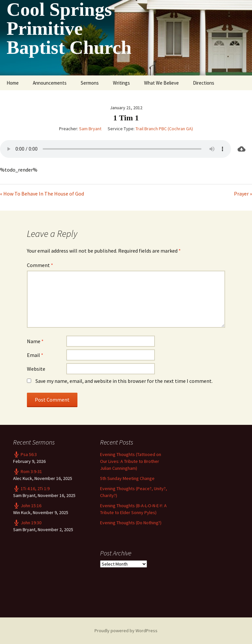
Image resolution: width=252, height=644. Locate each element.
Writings (121, 83)
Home (13, 83)
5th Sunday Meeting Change (127, 478)
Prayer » (243, 194)
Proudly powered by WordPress (126, 631)
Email (35, 355)
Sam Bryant (90, 129)
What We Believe (161, 83)
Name (35, 341)
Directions (204, 83)
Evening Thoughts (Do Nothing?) (131, 523)
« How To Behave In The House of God (42, 194)
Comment (40, 265)
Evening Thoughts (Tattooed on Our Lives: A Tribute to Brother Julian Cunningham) (131, 461)
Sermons (90, 83)
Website (36, 369)
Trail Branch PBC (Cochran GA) (164, 129)
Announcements (50, 83)
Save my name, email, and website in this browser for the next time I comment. (124, 381)
